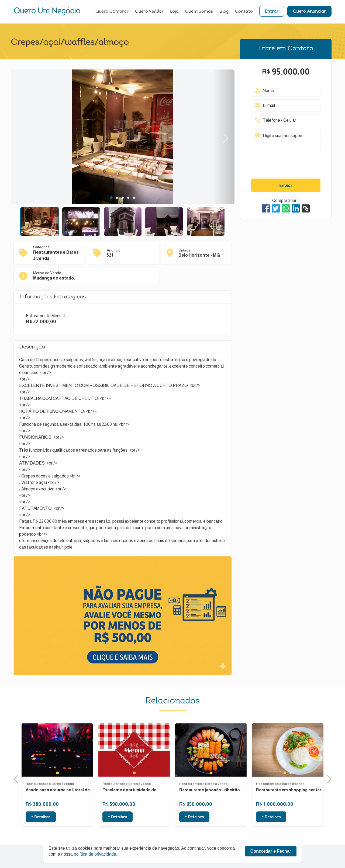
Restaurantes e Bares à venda (50, 809)
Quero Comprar (112, 12)
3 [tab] (123, 198)
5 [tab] (134, 198)
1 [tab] (111, 198)
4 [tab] (128, 198)
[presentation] (286, 166)
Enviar (286, 186)
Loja (174, 12)
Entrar (272, 12)
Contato (244, 12)
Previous (18, 779)
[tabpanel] (123, 138)
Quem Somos (199, 12)
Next (224, 137)
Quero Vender (149, 12)
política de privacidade (96, 854)
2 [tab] (117, 198)
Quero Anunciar (309, 12)
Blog (224, 12)
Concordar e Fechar (271, 851)
